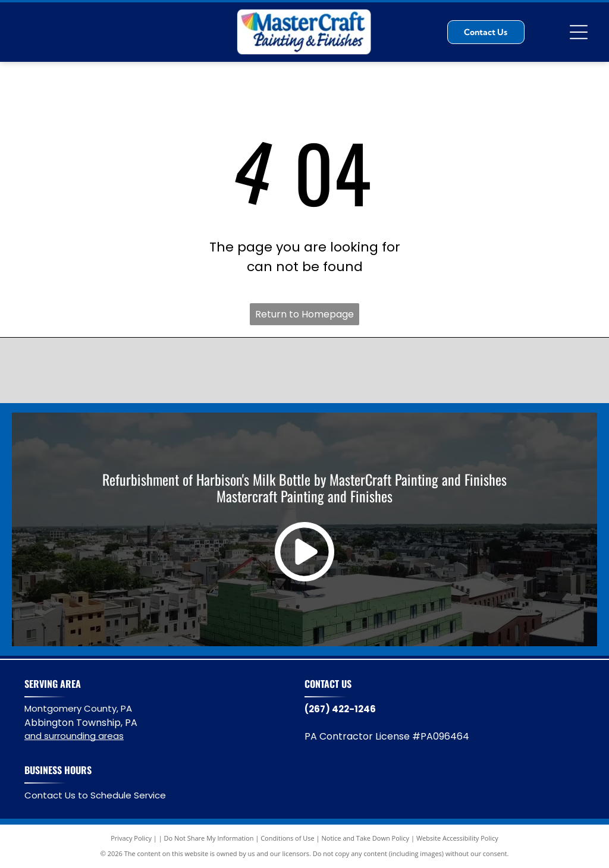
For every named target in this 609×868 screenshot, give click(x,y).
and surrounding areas (74, 736)
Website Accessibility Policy (457, 838)
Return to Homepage (304, 314)
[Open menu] (579, 32)
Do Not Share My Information (209, 838)
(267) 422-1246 (340, 709)
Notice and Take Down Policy (366, 838)
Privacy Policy (131, 838)
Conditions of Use (288, 838)
